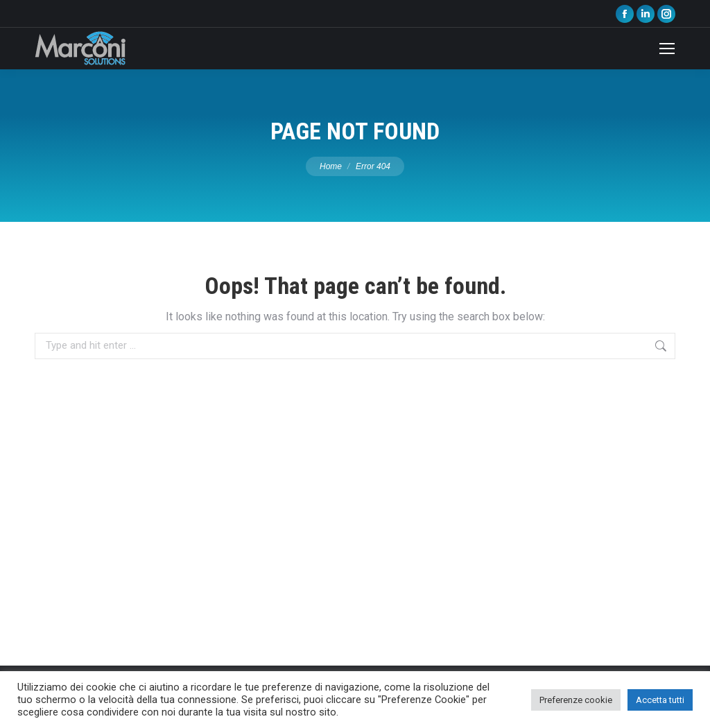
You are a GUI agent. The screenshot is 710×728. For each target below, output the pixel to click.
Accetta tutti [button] (660, 700)
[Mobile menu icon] (667, 49)
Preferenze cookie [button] (576, 700)
